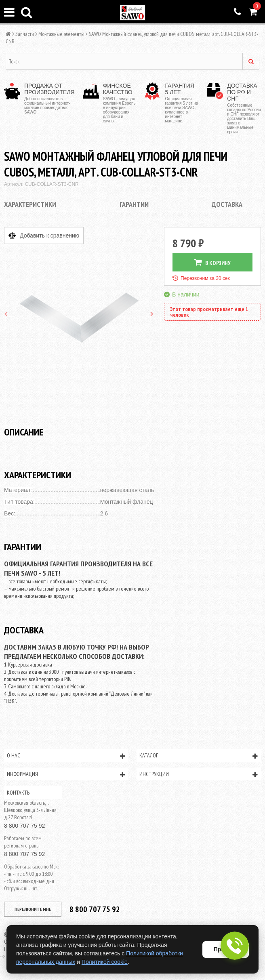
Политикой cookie (105, 962)
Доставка (227, 204)
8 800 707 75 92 (24, 826)
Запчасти (25, 34)
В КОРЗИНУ (212, 262)
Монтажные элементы (61, 34)
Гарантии (134, 204)
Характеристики (30, 204)
